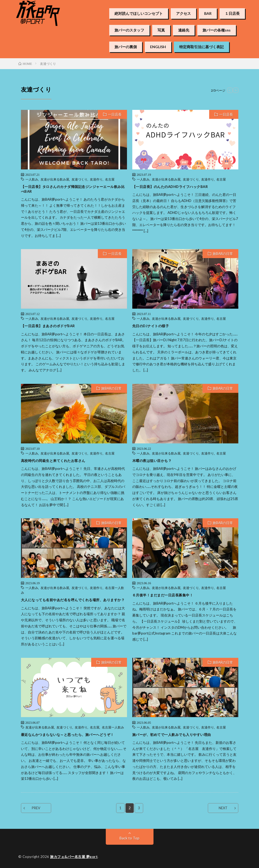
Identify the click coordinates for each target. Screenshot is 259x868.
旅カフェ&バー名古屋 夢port (74, 857)
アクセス (183, 14)
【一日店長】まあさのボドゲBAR (48, 326)
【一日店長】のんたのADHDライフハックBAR (170, 187)
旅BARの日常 (223, 254)
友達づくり (80, 179)
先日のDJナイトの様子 (151, 326)
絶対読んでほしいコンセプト (139, 14)
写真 (161, 30)
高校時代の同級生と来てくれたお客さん (53, 461)
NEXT (223, 808)
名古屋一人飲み (113, 727)
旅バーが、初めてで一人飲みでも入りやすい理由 (172, 735)
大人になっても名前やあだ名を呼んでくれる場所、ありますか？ (73, 600)
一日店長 (115, 114)
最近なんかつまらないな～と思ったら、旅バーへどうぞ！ (67, 735)
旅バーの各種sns (217, 30)
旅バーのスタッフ (129, 30)
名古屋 (110, 179)
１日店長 (232, 14)
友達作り (96, 179)
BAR (208, 14)
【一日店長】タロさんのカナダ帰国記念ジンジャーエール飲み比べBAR (73, 189)
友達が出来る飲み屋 (55, 179)
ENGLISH (158, 47)
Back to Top (129, 838)
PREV (36, 808)
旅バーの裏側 (126, 47)
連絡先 (184, 30)
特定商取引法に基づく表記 (201, 47)
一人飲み (32, 179)
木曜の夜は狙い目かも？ (152, 461)
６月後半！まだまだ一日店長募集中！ (163, 595)
